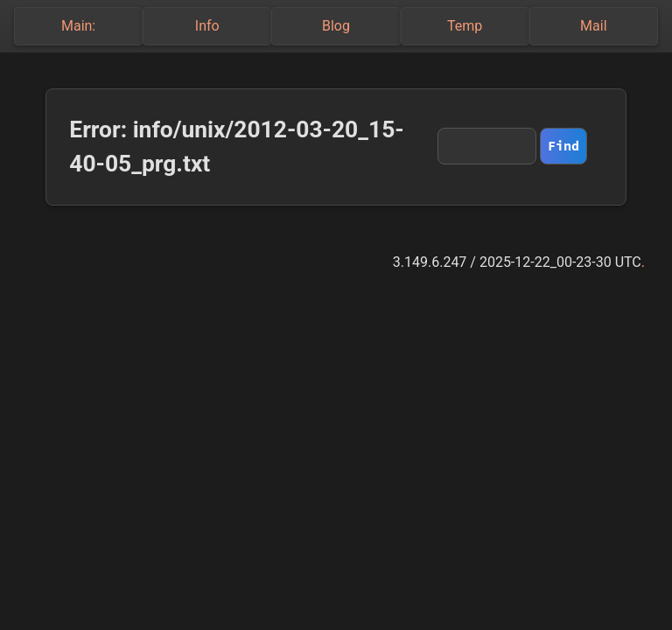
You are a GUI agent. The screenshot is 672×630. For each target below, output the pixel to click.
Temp (465, 26)
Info (207, 26)
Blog (336, 26)
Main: (78, 26)
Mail (593, 26)
